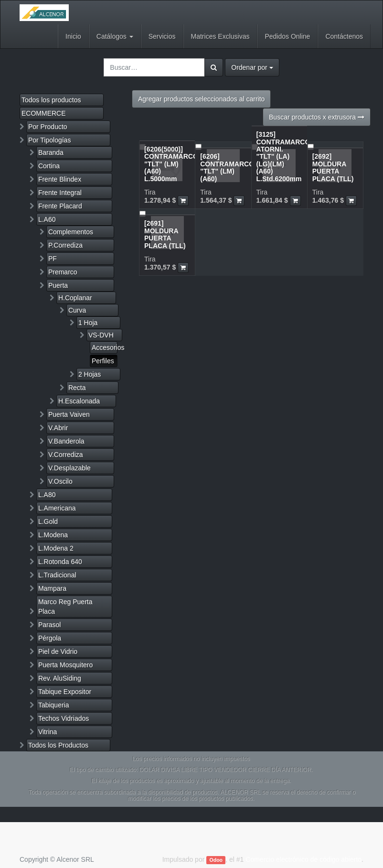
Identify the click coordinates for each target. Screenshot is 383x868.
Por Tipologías (50, 140)
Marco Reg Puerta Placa (65, 607)
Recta (77, 388)
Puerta (58, 285)
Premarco (63, 272)
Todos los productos (51, 100)
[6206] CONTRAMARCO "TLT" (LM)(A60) (227, 167)
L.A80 (47, 495)
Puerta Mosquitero (65, 665)
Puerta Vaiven (69, 414)
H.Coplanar (75, 298)
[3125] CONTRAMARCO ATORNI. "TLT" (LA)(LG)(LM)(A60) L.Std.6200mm (283, 156)
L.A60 (47, 219)
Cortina (49, 166)
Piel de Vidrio (58, 651)
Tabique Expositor (65, 692)
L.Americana (57, 508)
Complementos (71, 232)
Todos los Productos (58, 745)
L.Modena (53, 535)
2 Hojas (90, 374)
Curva (77, 310)
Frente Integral (60, 193)
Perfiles (103, 361)
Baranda (51, 152)
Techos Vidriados (64, 718)
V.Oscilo (60, 481)
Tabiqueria (54, 705)
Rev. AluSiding (60, 678)
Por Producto (48, 127)
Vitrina (48, 732)
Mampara (52, 588)
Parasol (49, 625)
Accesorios (105, 347)
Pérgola (50, 638)
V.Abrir (58, 428)
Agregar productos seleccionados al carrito (201, 99)
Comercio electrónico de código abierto (303, 859)
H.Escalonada (79, 401)
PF (53, 259)
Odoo (216, 860)
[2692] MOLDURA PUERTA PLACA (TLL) (333, 167)
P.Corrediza (65, 245)
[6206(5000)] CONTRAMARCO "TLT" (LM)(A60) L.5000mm (171, 164)
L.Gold (48, 521)
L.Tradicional (57, 575)
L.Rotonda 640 (60, 562)
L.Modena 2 (56, 548)
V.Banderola (66, 441)
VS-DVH (101, 335)
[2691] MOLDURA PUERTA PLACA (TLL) (165, 234)
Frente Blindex (60, 179)
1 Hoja (88, 323)
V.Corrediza (66, 455)
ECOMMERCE (44, 113)
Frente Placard (60, 206)
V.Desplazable (69, 468)
